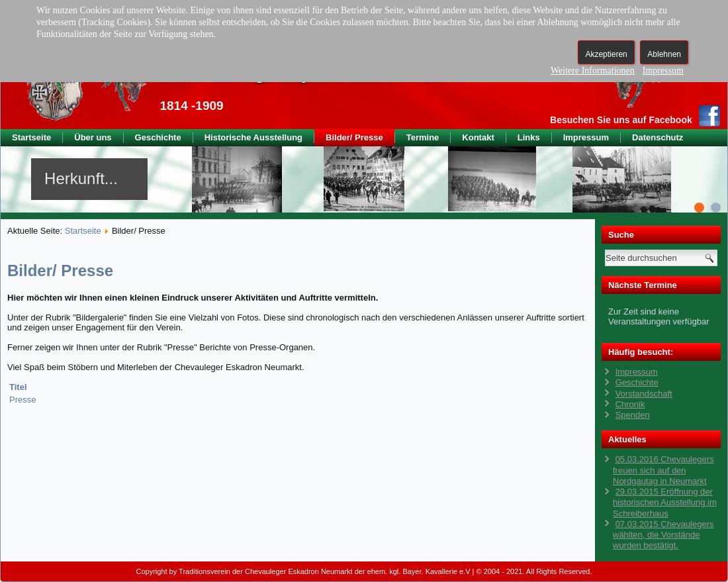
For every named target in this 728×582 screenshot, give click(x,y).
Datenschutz (658, 137)
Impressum (586, 137)
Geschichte (158, 137)
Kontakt (478, 137)
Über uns (93, 137)
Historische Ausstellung (253, 137)
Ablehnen (664, 54)
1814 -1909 (191, 106)
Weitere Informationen (593, 71)
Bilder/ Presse (354, 137)
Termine (423, 137)
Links (529, 137)
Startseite (31, 137)
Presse (23, 400)
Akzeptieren (606, 54)
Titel (18, 387)
